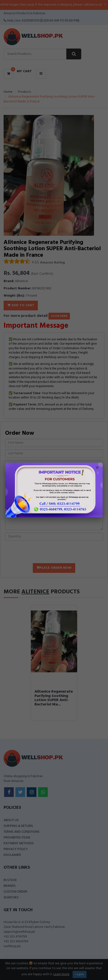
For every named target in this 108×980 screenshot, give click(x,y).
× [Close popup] (97, 468)
